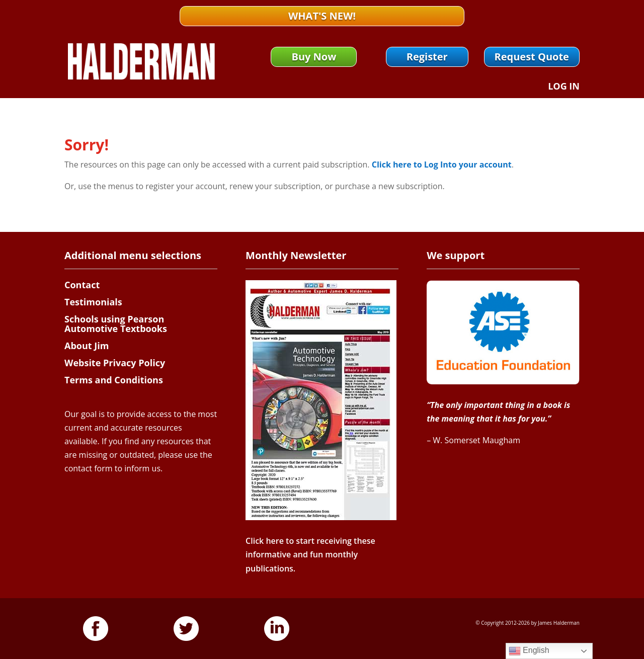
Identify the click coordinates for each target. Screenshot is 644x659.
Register (427, 57)
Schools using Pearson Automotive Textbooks (116, 324)
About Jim (87, 346)
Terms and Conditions (114, 380)
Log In (564, 87)
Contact (82, 285)
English (529, 651)
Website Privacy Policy (115, 363)
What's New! (322, 16)
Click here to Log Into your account (442, 164)
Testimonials (93, 302)
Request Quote (532, 57)
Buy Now (314, 57)
